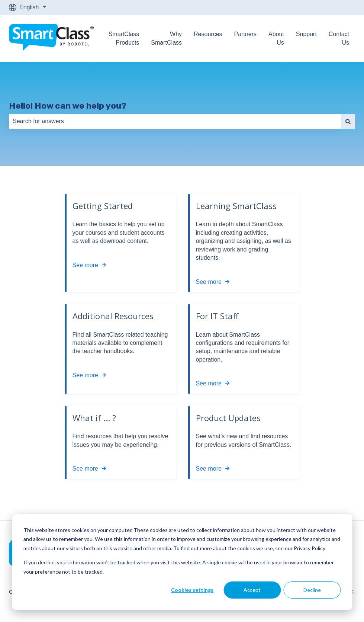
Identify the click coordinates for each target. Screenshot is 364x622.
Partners (245, 34)
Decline (312, 590)
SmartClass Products (124, 38)
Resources (208, 34)
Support (306, 34)
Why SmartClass (166, 38)
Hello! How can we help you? (68, 106)
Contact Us (339, 38)
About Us (276, 38)
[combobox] (175, 121)
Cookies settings (192, 590)
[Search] (348, 121)
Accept (252, 590)
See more (85, 265)
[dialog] (182, 562)
